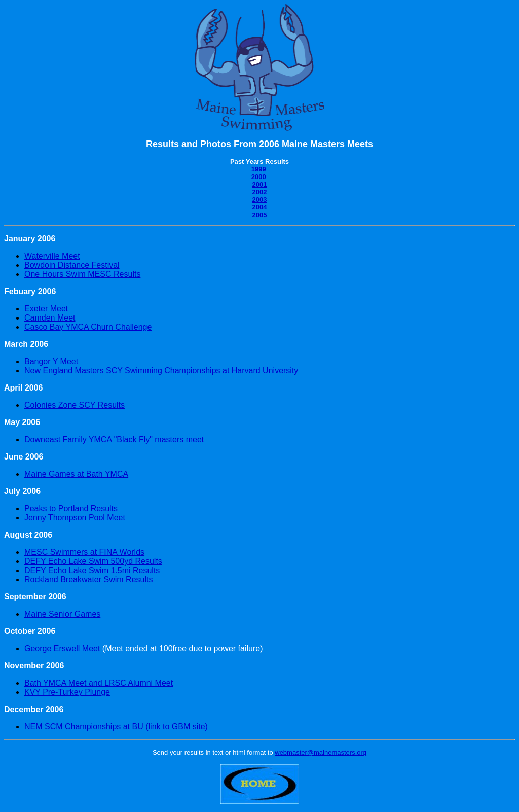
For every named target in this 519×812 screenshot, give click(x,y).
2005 (260, 215)
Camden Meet (50, 318)
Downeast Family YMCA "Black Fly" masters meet (114, 439)
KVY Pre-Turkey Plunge (67, 692)
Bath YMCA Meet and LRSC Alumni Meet (99, 683)
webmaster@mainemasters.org (321, 752)
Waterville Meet (52, 256)
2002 (260, 192)
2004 (260, 207)
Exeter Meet (46, 309)
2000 (260, 177)
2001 (260, 184)
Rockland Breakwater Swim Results (88, 579)
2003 (260, 200)
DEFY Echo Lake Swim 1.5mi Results (92, 570)
